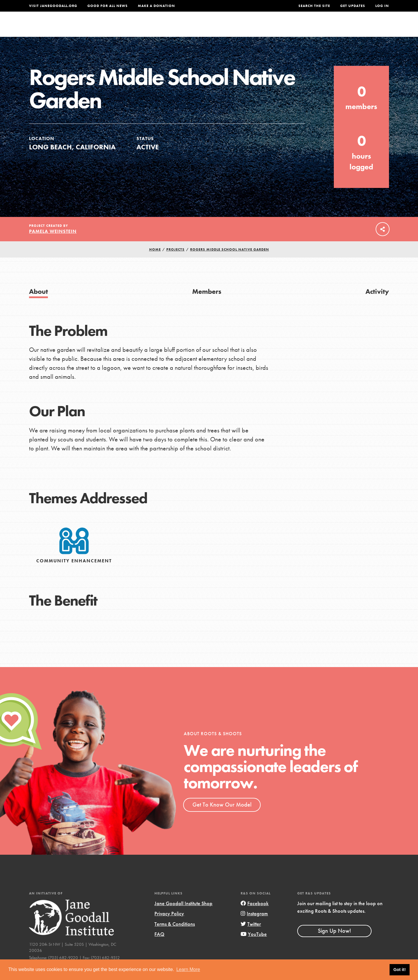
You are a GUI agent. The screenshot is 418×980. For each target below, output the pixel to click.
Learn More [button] (188, 969)
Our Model (260, 28)
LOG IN (382, 6)
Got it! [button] (399, 970)
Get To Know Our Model (222, 816)
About (133, 28)
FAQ (159, 946)
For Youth (166, 28)
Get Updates (353, 6)
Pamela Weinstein (53, 243)
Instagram (254, 926)
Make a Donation (156, 6)
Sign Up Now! (334, 943)
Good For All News (108, 6)
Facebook (255, 915)
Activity (377, 303)
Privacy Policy (169, 926)
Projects (298, 28)
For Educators (213, 28)
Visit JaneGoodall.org (53, 6)
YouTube (254, 946)
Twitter (251, 936)
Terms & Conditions (175, 936)
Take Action (370, 28)
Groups (331, 28)
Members (207, 303)
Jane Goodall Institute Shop (183, 915)
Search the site (314, 6)
